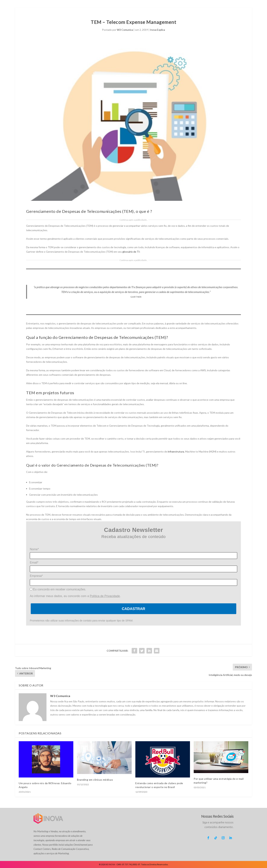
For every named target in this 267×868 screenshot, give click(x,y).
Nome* (34, 549)
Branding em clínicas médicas (95, 780)
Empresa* (36, 576)
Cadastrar (134, 609)
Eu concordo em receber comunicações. (58, 589)
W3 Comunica (125, 30)
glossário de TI (131, 252)
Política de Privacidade (105, 596)
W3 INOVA (110, 864)
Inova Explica (157, 30)
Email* (34, 563)
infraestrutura (176, 451)
